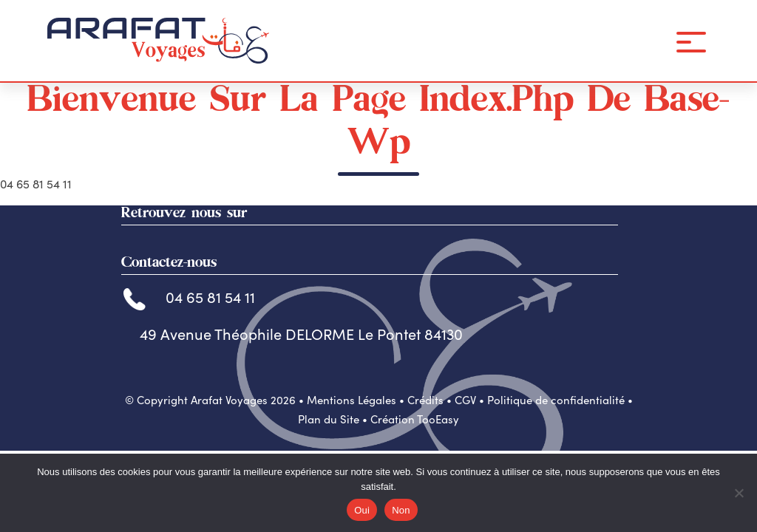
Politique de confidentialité (556, 400)
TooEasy (438, 419)
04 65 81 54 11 (190, 297)
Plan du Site (329, 419)
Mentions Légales (352, 400)
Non (401, 510)
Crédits (425, 400)
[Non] (739, 493)
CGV (465, 400)
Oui (362, 510)
